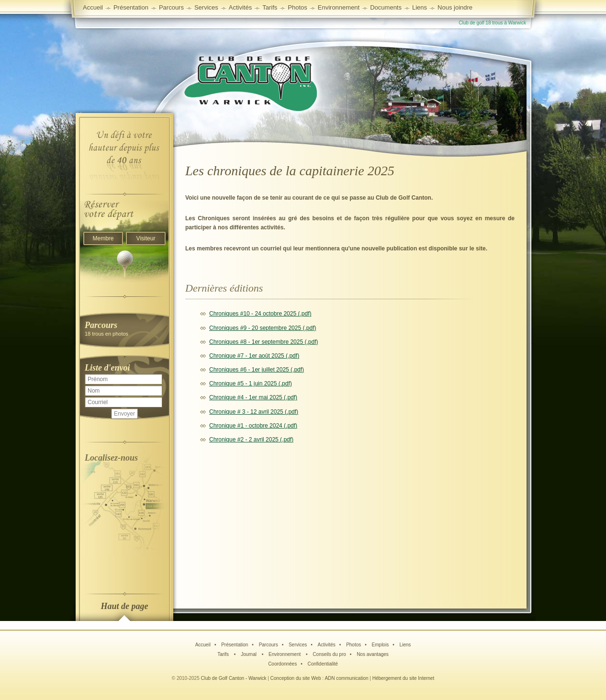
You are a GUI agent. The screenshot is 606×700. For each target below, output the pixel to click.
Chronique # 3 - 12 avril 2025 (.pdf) (254, 412)
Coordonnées (282, 664)
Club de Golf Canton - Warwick (234, 678)
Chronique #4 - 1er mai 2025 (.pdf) (253, 397)
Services (206, 7)
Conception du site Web (296, 678)
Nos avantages (373, 654)
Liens (420, 7)
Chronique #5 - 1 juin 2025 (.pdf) (251, 384)
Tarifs (224, 654)
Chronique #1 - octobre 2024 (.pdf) (253, 426)
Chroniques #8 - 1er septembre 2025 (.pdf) (264, 342)
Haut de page (125, 606)
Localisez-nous (111, 458)
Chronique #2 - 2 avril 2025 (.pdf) (251, 440)
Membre (103, 238)
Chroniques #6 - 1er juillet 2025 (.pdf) (257, 370)
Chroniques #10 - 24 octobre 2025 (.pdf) (260, 314)
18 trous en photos (124, 328)
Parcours (269, 645)
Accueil (93, 7)
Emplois (381, 645)
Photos (353, 645)
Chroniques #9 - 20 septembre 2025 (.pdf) (263, 328)
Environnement (339, 7)
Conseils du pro (329, 654)
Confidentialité (322, 664)
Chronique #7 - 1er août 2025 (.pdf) (254, 356)
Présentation (235, 645)
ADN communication (346, 678)
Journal (249, 654)
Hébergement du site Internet (404, 678)
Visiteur (146, 238)
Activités (327, 645)
